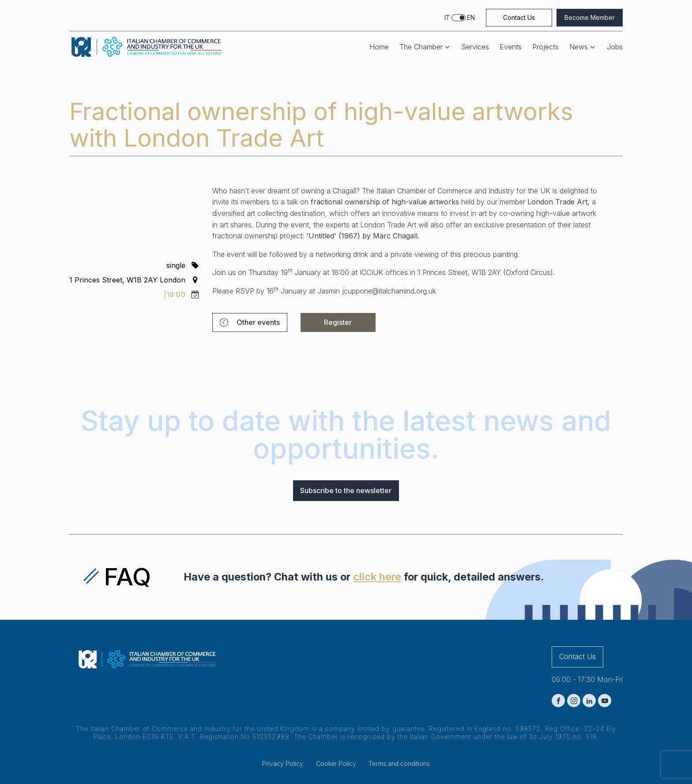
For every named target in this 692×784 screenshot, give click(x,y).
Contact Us (519, 17)
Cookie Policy (336, 763)
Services (475, 47)
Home (379, 47)
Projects (545, 47)
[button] (250, 323)
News (583, 47)
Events (511, 47)
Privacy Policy (283, 763)
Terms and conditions (399, 763)
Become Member (590, 17)
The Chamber (425, 47)
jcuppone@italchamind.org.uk (389, 291)
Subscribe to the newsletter (346, 490)
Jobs (615, 47)
